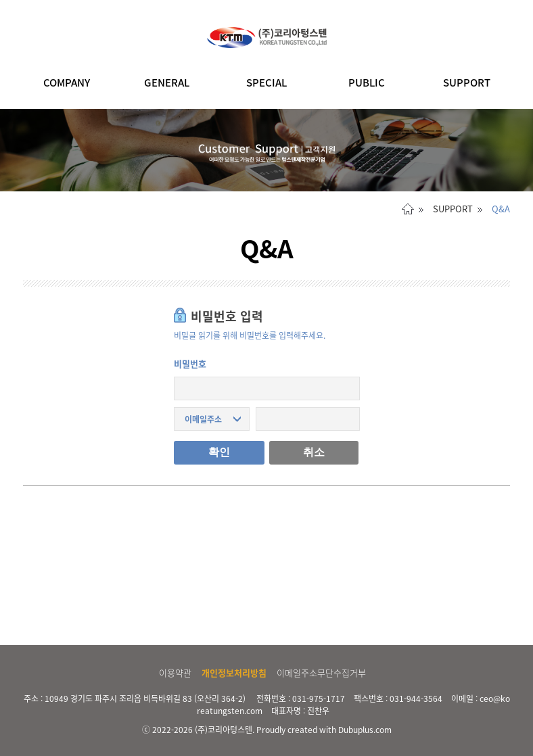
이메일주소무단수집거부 (321, 672)
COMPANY (67, 82)
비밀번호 (190, 363)
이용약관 (175, 672)
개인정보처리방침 (234, 672)
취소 (314, 452)
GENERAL (167, 82)
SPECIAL (266, 82)
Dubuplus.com (365, 730)
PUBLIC (367, 82)
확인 (219, 452)
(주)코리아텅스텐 (224, 730)
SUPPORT (467, 82)
